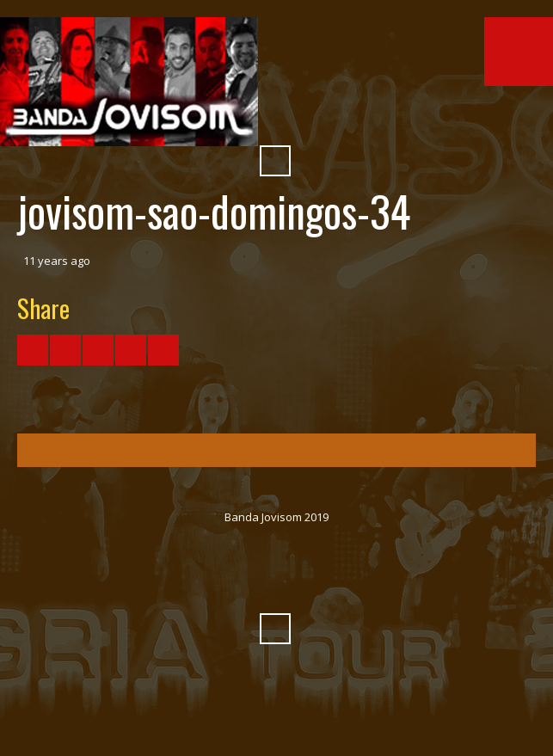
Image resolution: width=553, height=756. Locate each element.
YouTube (229, 587)
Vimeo (260, 119)
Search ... (275, 161)
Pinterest (353, 119)
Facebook (198, 587)
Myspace (322, 119)
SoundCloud (291, 119)
